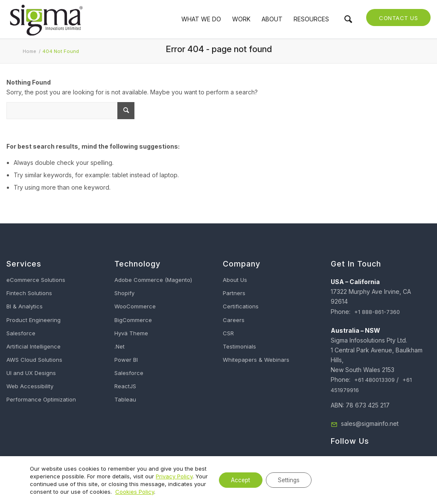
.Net (119, 346)
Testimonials (239, 346)
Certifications (241, 306)
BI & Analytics (25, 306)
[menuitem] (201, 19)
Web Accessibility (30, 386)
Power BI (126, 360)
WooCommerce (135, 306)
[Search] (348, 19)
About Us (235, 280)
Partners (234, 293)
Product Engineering (34, 320)
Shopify (124, 293)
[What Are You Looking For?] (70, 111)
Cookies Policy (174, 492)
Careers (234, 320)
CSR (228, 333)
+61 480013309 (374, 380)
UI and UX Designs (31, 373)
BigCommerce (133, 320)
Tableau (125, 399)
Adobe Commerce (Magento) (153, 280)
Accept (236, 480)
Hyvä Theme (131, 333)
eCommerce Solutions (36, 280)
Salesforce (21, 333)
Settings (287, 480)
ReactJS (125, 386)
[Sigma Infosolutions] (46, 19)
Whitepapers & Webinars (256, 360)
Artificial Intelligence (34, 346)
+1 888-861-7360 (377, 312)
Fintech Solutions (29, 293)
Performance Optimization (41, 399)
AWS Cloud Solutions (34, 360)
